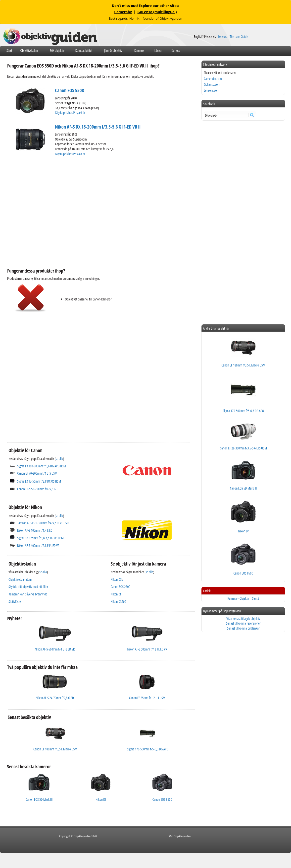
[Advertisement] (47, 373)
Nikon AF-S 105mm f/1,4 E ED (35, 530)
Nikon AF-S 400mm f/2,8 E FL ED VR (38, 545)
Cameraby (123, 12)
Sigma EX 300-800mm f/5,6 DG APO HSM (42, 466)
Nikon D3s (117, 579)
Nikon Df (116, 594)
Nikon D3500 (118, 602)
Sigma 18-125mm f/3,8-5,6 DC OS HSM (40, 538)
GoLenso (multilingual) (157, 12)
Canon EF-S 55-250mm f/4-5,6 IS (37, 489)
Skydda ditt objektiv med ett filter (28, 587)
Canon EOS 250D (121, 587)
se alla (59, 459)
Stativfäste (15, 602)
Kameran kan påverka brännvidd (28, 594)
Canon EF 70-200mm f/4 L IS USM (37, 473)
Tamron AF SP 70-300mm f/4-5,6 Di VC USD (43, 523)
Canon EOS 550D (70, 90)
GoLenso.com (212, 84)
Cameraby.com (213, 79)
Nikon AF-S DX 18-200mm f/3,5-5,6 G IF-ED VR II (98, 127)
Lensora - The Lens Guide (233, 36)
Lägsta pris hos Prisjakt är (70, 112)
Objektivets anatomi (20, 579)
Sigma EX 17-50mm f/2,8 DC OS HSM (39, 481)
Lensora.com (211, 90)
